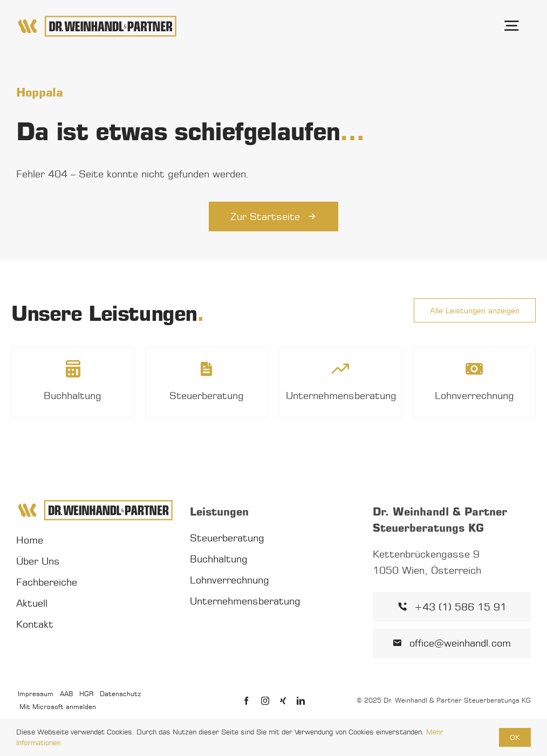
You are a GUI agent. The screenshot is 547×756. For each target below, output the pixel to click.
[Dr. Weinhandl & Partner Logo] (97, 19)
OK (515, 737)
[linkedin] (301, 701)
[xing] (283, 701)
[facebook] (246, 701)
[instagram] (265, 701)
